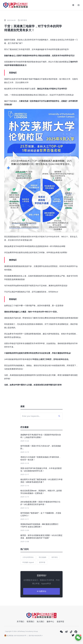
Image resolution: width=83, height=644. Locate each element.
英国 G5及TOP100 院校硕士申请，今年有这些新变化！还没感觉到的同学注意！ (41, 470)
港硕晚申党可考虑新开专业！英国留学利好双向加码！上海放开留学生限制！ (41, 436)
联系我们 (30, 621)
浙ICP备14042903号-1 (36, 636)
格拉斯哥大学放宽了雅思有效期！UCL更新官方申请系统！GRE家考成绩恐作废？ (41, 481)
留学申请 (42, 562)
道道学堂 (60, 621)
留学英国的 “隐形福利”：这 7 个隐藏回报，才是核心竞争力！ (41, 514)
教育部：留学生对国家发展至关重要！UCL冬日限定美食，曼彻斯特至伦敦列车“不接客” (41, 537)
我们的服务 (43, 557)
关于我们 (20, 621)
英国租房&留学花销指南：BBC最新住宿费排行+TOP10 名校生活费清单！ (39, 525)
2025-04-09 (11, 20)
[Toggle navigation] (79, 5)
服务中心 (50, 621)
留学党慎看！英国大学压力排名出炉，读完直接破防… (41, 447)
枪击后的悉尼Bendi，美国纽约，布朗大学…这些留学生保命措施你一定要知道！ (41, 492)
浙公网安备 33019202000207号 (15, 636)
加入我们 (40, 621)
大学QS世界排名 (28, 557)
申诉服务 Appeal (28, 562)
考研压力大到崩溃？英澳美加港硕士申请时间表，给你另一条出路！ (41, 458)
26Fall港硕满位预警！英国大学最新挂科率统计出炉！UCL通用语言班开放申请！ (40, 503)
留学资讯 (24, 20)
